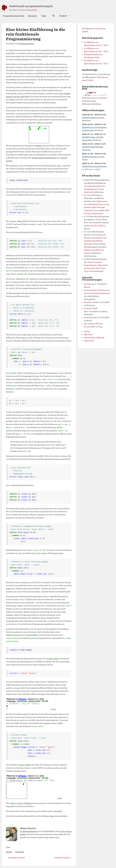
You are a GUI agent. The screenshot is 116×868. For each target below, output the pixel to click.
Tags (44, 16)
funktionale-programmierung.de (31, 6)
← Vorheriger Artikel (15, 858)
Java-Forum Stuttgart (94, 271)
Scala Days (89, 318)
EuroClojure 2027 (92, 324)
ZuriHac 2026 (97, 226)
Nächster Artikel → (63, 858)
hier (52, 816)
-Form (16, 221)
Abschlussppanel (91, 247)
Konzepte (32, 16)
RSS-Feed (88, 335)
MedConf (88, 192)
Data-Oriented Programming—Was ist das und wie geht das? (96, 265)
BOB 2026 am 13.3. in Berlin (94, 98)
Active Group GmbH (29, 10)
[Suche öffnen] (54, 16)
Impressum (89, 341)
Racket (39, 146)
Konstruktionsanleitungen (44, 158)
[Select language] (64, 16)
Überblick (19, 852)
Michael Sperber (27, 44)
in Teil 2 (58, 811)
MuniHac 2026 (91, 302)
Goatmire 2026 (91, 308)
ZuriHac (88, 284)
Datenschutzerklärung (94, 338)
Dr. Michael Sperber (29, 831)
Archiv (87, 331)
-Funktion (21, 803)
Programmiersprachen (13, 16)
